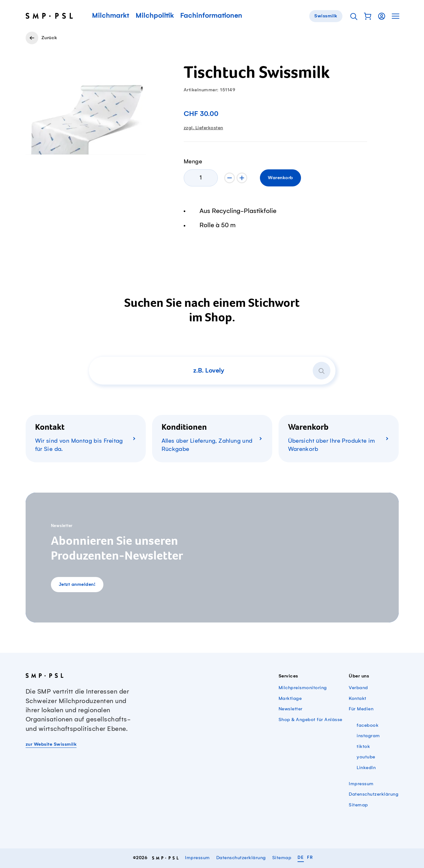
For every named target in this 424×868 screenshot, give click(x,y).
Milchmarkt (111, 16)
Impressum (361, 784)
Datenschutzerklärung (374, 794)
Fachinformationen (211, 16)
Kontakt (358, 699)
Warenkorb (280, 178)
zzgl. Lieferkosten (203, 128)
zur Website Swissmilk (51, 744)
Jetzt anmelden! (77, 585)
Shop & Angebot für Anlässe (310, 720)
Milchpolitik (155, 16)
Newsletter (291, 709)
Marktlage (290, 699)
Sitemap (358, 805)
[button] (368, 16)
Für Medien (361, 709)
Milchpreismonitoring (303, 688)
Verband (358, 688)
